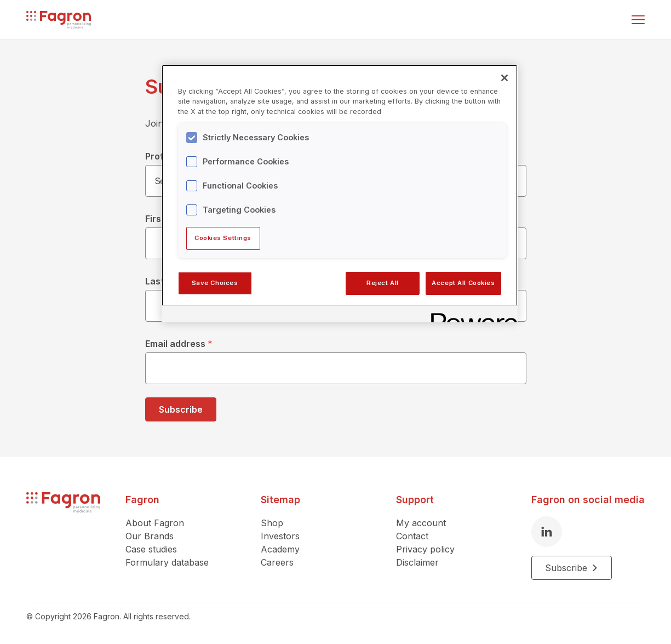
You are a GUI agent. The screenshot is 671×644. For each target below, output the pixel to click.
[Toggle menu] (638, 20)
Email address (179, 344)
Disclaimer (417, 562)
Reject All (383, 283)
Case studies (151, 549)
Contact (412, 536)
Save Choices (215, 283)
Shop (272, 523)
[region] (340, 193)
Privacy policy (425, 549)
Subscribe (181, 409)
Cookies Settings (223, 238)
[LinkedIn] (547, 532)
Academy (280, 549)
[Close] (504, 78)
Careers (277, 562)
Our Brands (150, 536)
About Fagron (155, 523)
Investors (280, 536)
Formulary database (167, 562)
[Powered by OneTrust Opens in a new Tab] (471, 315)
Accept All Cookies (463, 283)
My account (421, 523)
